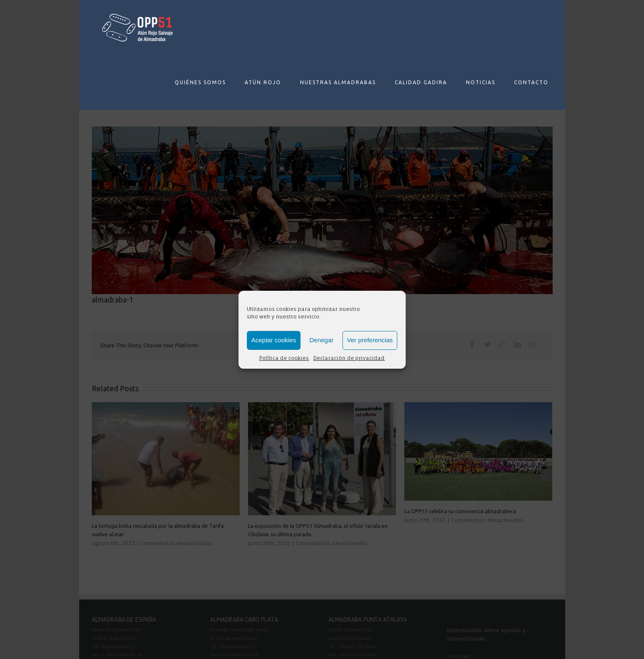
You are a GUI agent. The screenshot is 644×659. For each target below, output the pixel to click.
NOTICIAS (481, 82)
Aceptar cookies (274, 340)
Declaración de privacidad (349, 358)
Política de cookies (284, 358)
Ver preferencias (370, 340)
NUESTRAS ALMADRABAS (338, 82)
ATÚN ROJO (263, 82)
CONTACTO (531, 82)
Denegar (321, 340)
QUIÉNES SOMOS (200, 82)
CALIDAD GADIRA (421, 82)
